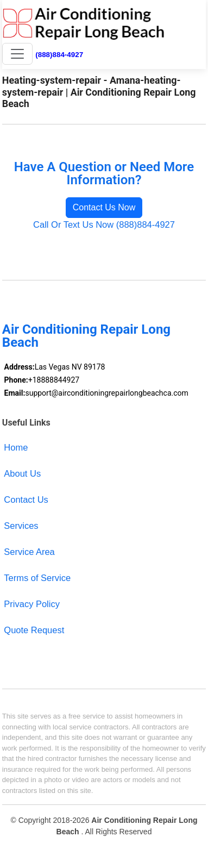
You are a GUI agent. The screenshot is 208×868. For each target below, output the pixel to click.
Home (16, 447)
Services (21, 526)
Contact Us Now (104, 207)
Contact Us (26, 499)
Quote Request (34, 630)
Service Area (29, 552)
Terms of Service (37, 578)
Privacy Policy (32, 604)
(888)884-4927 (59, 55)
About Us (22, 473)
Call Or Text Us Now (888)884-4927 (104, 224)
